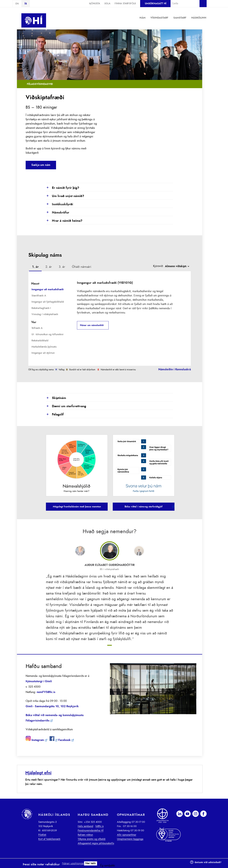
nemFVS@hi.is (46, 692)
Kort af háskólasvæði (49, 839)
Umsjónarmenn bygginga (130, 839)
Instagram (38, 740)
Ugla (107, 4)
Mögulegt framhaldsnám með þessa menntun (77, 507)
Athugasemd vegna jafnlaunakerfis (96, 843)
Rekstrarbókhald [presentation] (40, 341)
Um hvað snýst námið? (65, 196)
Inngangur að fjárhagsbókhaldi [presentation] (48, 302)
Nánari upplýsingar (73, 864)
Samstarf (180, 18)
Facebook (64, 740)
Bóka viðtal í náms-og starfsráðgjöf (144, 507)
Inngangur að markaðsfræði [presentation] (48, 289)
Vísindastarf (159, 18)
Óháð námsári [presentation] (82, 267)
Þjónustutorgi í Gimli (39, 681)
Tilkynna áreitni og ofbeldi (92, 839)
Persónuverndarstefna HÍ (91, 830)
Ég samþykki (108, 866)
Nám (142, 18)
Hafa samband (85, 826)
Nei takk (91, 863)
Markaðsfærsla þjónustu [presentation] (44, 347)
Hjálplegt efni (38, 773)
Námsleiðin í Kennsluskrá (175, 370)
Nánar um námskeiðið (92, 325)
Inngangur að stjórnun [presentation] (43, 353)
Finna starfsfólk (125, 4)
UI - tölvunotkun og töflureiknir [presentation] (47, 334)
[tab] (35, 267)
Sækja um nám (41, 165)
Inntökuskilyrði (59, 204)
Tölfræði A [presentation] (37, 328)
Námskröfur (58, 213)
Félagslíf (55, 415)
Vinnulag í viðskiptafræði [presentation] (45, 314)
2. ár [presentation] (49, 267)
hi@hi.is (100, 826)
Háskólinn (199, 18)
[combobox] (184, 3)
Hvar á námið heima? (64, 221)
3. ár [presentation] (62, 267)
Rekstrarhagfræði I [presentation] (41, 308)
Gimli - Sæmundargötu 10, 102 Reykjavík (52, 706)
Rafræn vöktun (85, 835)
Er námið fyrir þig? (63, 188)
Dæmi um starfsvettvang (66, 406)
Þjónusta (95, 4)
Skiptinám (56, 398)
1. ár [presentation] (35, 267)
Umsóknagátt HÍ (156, 4)
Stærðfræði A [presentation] (39, 296)
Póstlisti (42, 835)
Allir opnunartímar (127, 835)
